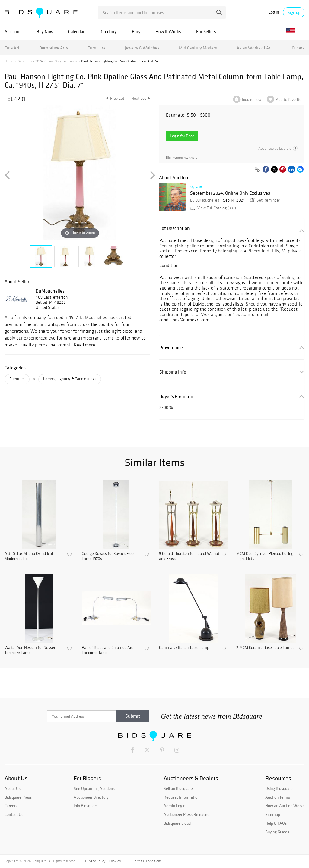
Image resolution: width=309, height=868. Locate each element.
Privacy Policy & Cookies (103, 861)
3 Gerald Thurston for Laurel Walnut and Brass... (189, 556)
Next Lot (141, 98)
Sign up (294, 12)
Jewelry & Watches (142, 48)
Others (298, 48)
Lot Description (175, 228)
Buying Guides (277, 832)
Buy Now (45, 31)
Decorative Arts (54, 48)
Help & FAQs (276, 823)
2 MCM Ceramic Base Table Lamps (265, 648)
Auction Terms (278, 797)
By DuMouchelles (205, 200)
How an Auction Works (285, 806)
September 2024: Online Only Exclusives (47, 61)
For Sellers (206, 31)
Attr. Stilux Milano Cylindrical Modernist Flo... (29, 556)
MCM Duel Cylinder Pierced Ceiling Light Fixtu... (265, 556)
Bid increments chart (181, 158)
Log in (274, 12)
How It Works (168, 31)
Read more (84, 345)
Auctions (13, 31)
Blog (136, 31)
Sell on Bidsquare (178, 788)
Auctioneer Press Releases (186, 814)
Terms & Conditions (147, 861)
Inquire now (252, 100)
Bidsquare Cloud (177, 823)
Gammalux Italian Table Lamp (184, 648)
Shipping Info (173, 372)
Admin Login (174, 806)
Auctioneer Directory (91, 797)
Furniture (96, 48)
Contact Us (14, 814)
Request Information (182, 797)
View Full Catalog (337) (213, 208)
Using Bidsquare (279, 788)
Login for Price (182, 136)
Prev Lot (115, 98)
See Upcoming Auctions (94, 788)
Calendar (76, 31)
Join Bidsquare (86, 806)
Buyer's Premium (176, 396)
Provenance (171, 348)
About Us (13, 788)
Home (9, 61)
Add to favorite (289, 100)
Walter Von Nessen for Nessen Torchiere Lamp (30, 650)
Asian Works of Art (254, 48)
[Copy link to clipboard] (257, 170)
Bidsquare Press (18, 797)
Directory (108, 31)
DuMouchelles (50, 291)
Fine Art (12, 48)
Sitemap (273, 814)
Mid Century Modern (198, 48)
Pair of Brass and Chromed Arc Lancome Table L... (107, 650)
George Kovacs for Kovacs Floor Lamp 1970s (108, 556)
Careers (11, 806)
